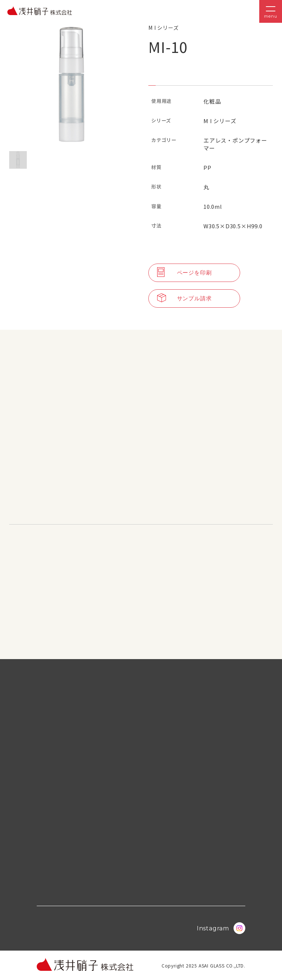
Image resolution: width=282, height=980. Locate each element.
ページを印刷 (185, 273)
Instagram (221, 928)
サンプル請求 (185, 298)
